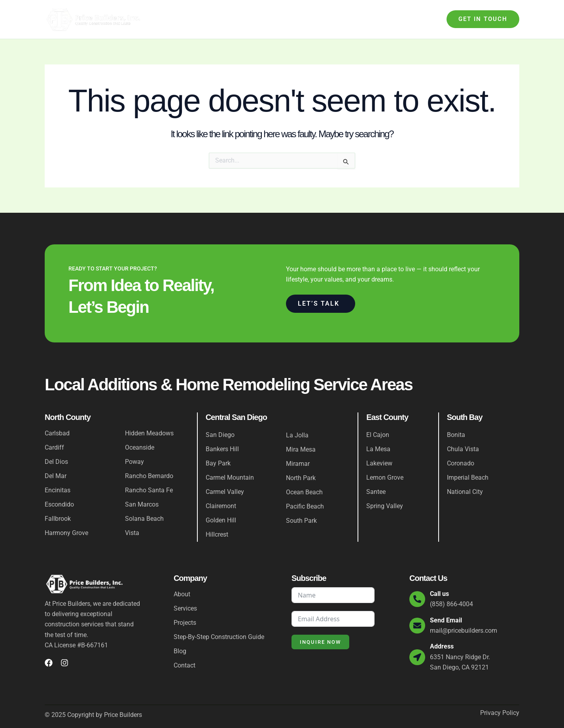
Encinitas (58, 490)
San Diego (220, 435)
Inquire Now (320, 642)
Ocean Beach (304, 492)
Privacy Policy (500, 713)
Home (169, 19)
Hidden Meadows (149, 433)
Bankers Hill (222, 449)
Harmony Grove (66, 533)
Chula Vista (463, 449)
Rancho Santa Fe (149, 490)
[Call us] (417, 599)
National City (465, 492)
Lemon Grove (385, 477)
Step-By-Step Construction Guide (298, 19)
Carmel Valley (225, 492)
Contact (422, 19)
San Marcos (142, 504)
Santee (376, 492)
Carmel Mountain (230, 477)
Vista (132, 533)
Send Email (446, 620)
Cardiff (54, 447)
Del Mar (56, 476)
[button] (483, 19)
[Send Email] (417, 626)
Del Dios (56, 462)
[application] (239, 19)
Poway (134, 462)
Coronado (461, 463)
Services (228, 19)
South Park (301, 521)
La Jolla (297, 435)
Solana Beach (144, 519)
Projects (365, 19)
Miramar (298, 464)
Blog (394, 19)
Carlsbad (57, 433)
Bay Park (218, 463)
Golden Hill (221, 520)
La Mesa (378, 449)
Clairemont (221, 506)
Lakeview (379, 463)
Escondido (59, 504)
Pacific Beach (305, 506)
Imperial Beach (468, 477)
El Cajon (378, 435)
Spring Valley (385, 506)
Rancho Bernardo (149, 476)
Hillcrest (217, 534)
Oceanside (140, 447)
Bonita (456, 435)
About (194, 19)
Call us (439, 594)
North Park (301, 478)
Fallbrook (58, 519)
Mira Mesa (301, 449)
